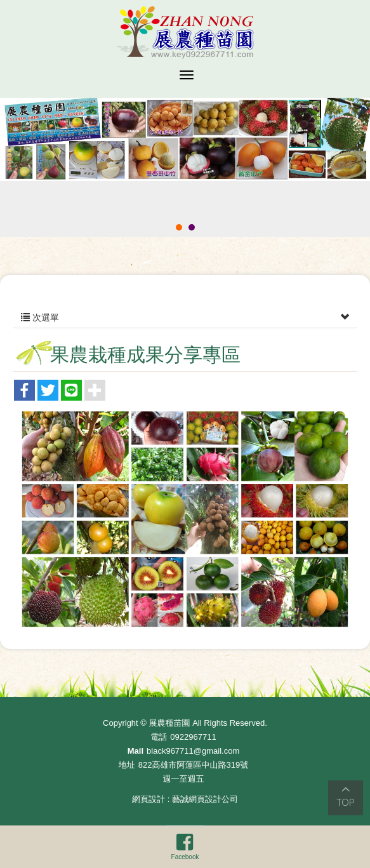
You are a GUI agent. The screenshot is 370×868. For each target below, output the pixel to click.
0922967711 (193, 737)
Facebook (185, 846)
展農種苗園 (185, 32)
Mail (135, 751)
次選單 (185, 317)
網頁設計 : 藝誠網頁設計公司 (185, 799)
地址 (127, 765)
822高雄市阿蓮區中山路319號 (193, 765)
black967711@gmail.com (193, 751)
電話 (159, 737)
